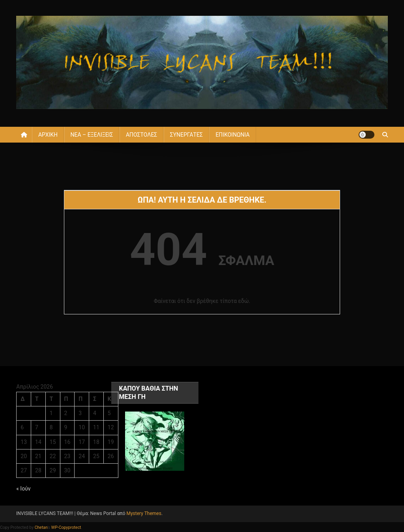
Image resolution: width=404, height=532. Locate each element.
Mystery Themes (144, 513)
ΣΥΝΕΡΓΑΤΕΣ (186, 135)
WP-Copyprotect (66, 527)
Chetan (41, 527)
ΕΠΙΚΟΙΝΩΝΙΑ (232, 135)
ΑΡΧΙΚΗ (48, 135)
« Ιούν (23, 489)
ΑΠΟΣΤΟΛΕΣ (141, 135)
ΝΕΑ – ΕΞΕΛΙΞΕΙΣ (92, 135)
